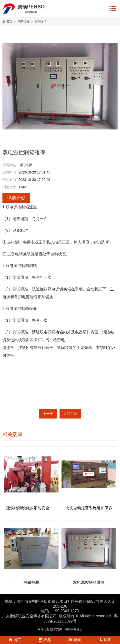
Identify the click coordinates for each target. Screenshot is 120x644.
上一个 (48, 414)
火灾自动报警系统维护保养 (89, 508)
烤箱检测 (31, 582)
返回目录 (70, 414)
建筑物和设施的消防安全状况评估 (36, 508)
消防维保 (24, 21)
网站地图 (43, 629)
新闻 (75, 640)
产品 (45, 640)
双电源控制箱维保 (89, 582)
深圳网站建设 (74, 629)
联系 (105, 640)
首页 (10, 21)
